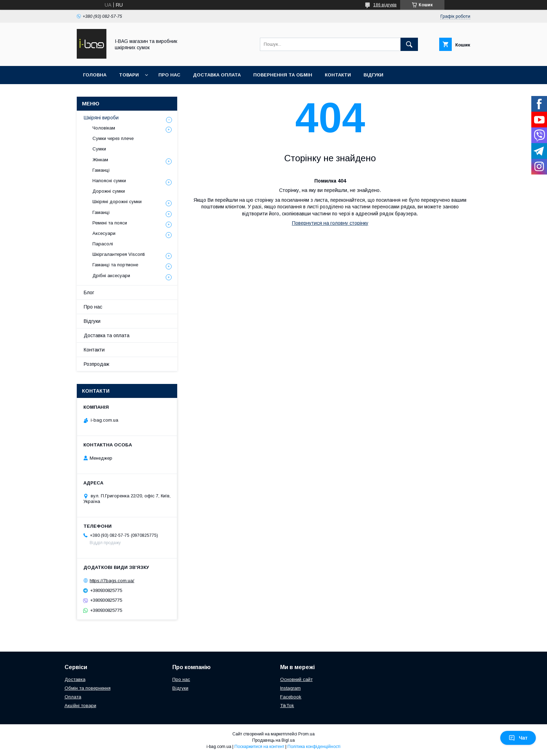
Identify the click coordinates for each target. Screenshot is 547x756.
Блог (89, 292)
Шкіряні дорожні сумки (117, 202)
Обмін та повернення (88, 688)
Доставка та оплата (107, 335)
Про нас (169, 75)
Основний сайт (296, 679)
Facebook (291, 697)
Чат (518, 738)
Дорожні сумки (109, 191)
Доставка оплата (217, 75)
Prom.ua (306, 734)
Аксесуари (104, 233)
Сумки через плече (113, 138)
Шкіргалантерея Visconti (119, 254)
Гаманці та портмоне (115, 265)
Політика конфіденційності (314, 747)
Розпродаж (96, 364)
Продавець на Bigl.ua (273, 740)
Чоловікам (104, 128)
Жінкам (100, 160)
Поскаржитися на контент (259, 747)
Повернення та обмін (283, 75)
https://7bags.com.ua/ (112, 581)
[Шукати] (409, 44)
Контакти (338, 75)
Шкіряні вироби (101, 118)
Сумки (99, 149)
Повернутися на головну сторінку (330, 223)
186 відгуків (385, 5)
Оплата (73, 697)
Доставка (75, 679)
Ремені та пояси (110, 223)
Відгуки (373, 75)
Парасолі (103, 244)
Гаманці (101, 170)
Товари (129, 75)
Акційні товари (80, 706)
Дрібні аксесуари (111, 276)
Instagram (290, 688)
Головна (95, 75)
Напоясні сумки (109, 181)
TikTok (287, 706)
